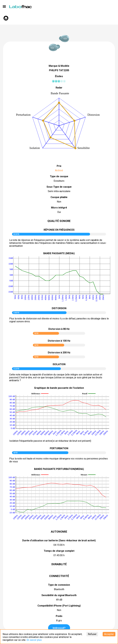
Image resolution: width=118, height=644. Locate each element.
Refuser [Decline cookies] (92, 634)
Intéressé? (59, 628)
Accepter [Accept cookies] (109, 634)
